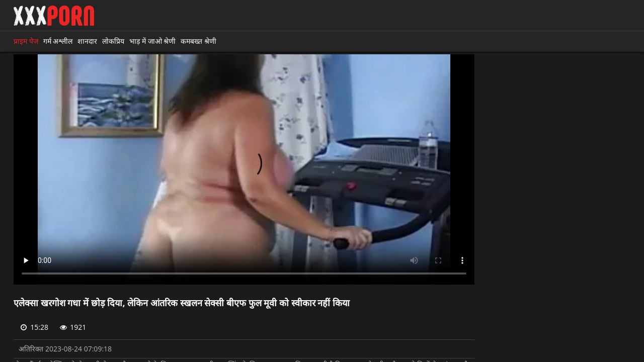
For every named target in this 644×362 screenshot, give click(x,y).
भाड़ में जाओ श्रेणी (152, 41)
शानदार (87, 41)
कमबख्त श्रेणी (198, 41)
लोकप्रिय (113, 41)
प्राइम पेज (26, 41)
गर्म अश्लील (58, 41)
